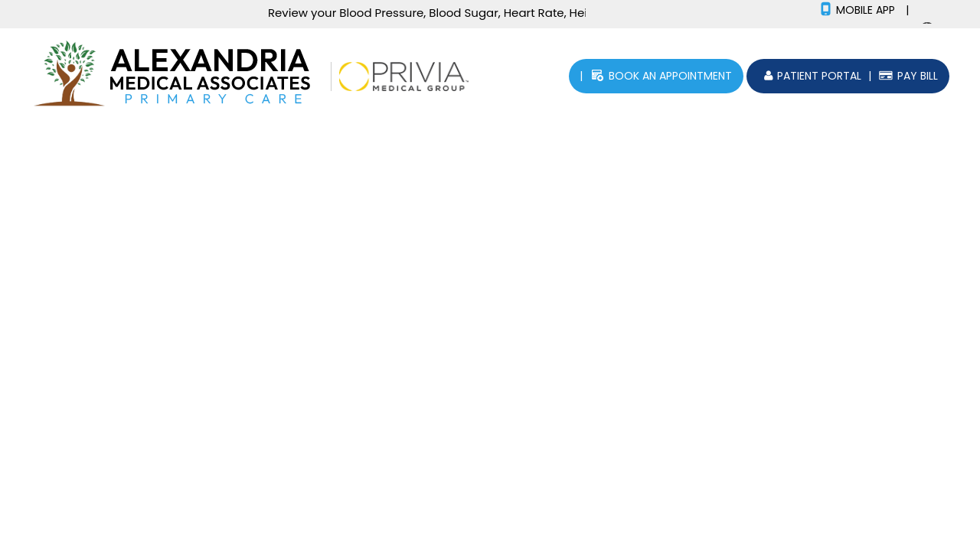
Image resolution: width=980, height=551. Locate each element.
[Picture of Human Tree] (69, 75)
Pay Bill (918, 76)
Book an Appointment (670, 76)
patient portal (819, 76)
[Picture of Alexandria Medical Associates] (215, 75)
